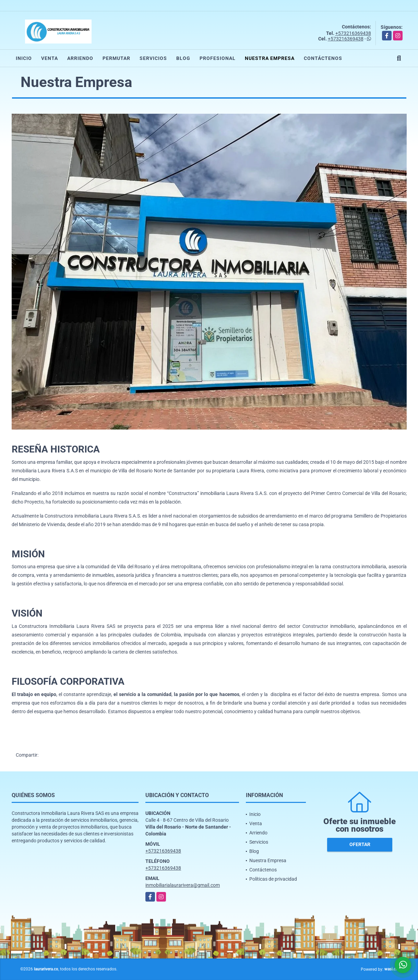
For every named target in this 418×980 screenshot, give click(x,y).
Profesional (218, 58)
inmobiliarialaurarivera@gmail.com (183, 885)
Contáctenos (323, 58)
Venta (50, 58)
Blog (183, 58)
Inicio (24, 58)
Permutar (116, 58)
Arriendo (80, 58)
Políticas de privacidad (273, 879)
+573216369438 (353, 33)
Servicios (153, 58)
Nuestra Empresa (270, 58)
